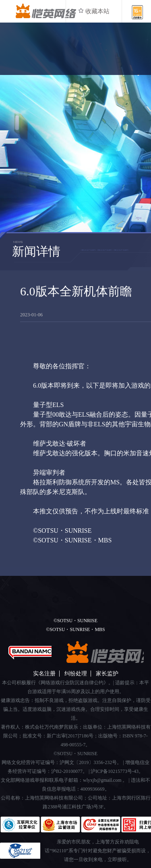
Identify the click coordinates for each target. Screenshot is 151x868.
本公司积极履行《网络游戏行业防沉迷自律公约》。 (58, 683)
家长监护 (107, 674)
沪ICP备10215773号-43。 (117, 771)
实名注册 (44, 674)
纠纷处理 (76, 674)
